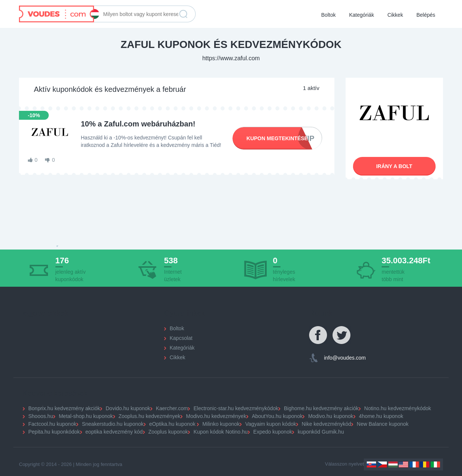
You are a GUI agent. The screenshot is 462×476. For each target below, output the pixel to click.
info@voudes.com (345, 358)
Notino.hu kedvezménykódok (398, 408)
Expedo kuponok (273, 432)
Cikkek (395, 15)
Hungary (393, 464)
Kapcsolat (181, 338)
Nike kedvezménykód (326, 424)
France (414, 464)
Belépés (426, 15)
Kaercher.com (172, 408)
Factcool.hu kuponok (52, 424)
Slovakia (371, 464)
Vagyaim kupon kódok (271, 424)
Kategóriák (361, 15)
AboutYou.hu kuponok (277, 416)
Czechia (382, 464)
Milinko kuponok (221, 424)
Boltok (329, 15)
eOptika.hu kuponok (172, 424)
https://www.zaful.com (231, 58)
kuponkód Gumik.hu (321, 432)
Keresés (183, 14)
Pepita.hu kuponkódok (54, 432)
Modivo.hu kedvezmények (216, 416)
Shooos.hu (41, 416)
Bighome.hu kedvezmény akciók (321, 408)
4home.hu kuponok (381, 416)
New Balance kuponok (383, 424)
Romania (425, 464)
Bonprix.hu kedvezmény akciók (64, 408)
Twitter (342, 335)
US (403, 464)
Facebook (318, 335)
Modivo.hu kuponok (331, 416)
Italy (435, 464)
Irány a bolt (394, 166)
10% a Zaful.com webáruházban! (138, 124)
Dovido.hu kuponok (128, 408)
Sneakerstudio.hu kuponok (113, 424)
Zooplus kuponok (168, 432)
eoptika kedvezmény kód (114, 432)
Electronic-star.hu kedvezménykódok (236, 408)
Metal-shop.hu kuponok (86, 416)
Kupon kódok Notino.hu (221, 432)
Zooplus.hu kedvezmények (150, 416)
